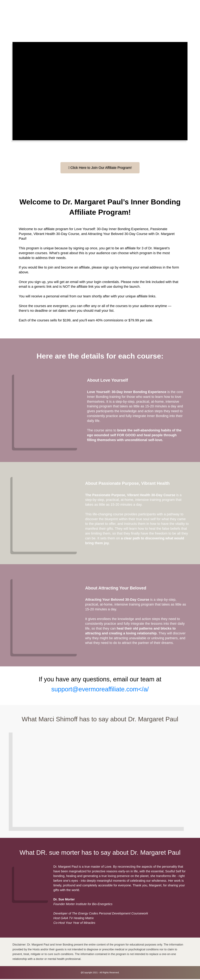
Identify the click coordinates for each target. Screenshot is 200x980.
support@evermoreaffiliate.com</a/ (100, 690)
